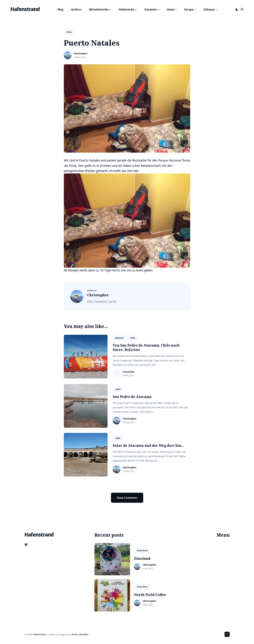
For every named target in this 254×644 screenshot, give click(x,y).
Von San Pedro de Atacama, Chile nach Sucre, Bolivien (146, 347)
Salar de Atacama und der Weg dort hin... (149, 445)
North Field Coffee (150, 595)
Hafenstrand (25, 9)
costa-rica (142, 550)
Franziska (128, 372)
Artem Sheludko (80, 634)
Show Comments (127, 498)
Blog (61, 9)
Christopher (81, 54)
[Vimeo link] (26, 545)
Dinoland (142, 558)
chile (69, 32)
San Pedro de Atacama (132, 397)
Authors (76, 9)
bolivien (119, 338)
